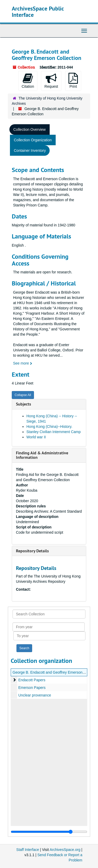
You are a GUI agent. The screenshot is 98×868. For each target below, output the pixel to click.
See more (23, 363)
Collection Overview (30, 129)
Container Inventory (30, 150)
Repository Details (32, 551)
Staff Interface (28, 850)
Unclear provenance (35, 695)
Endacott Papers (32, 680)
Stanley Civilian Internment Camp (54, 432)
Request (51, 81)
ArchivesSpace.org (65, 850)
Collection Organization (33, 140)
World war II (36, 437)
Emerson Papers (32, 688)
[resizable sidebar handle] (49, 832)
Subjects (24, 404)
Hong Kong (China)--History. (49, 427)
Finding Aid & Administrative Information (42, 455)
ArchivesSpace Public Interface (38, 12)
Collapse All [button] (23, 395)
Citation (28, 81)
